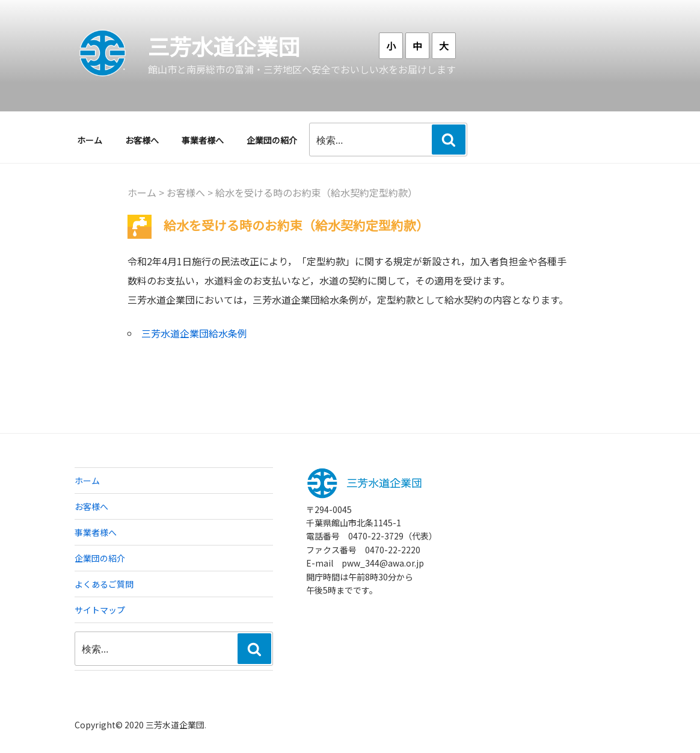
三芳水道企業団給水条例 (194, 333)
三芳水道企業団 (224, 46)
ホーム (90, 140)
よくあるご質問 (104, 584)
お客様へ (142, 140)
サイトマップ (100, 610)
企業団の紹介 (272, 140)
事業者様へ (203, 140)
